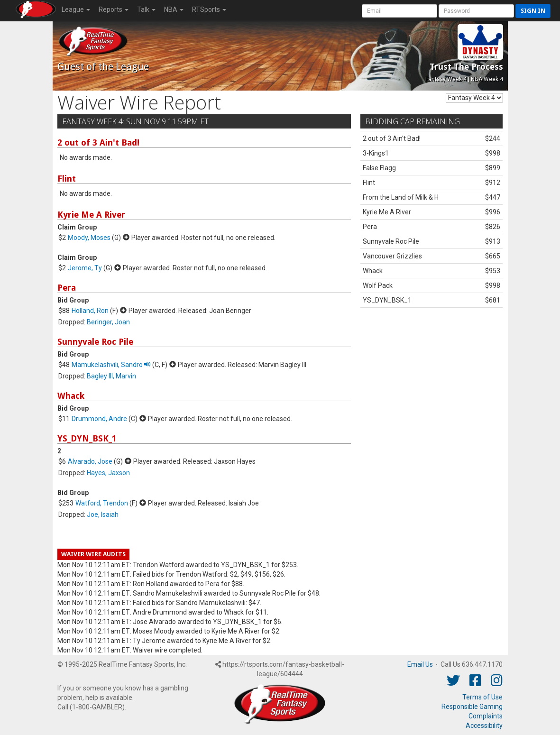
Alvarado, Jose (90, 461)
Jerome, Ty (85, 268)
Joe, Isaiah (103, 514)
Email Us (420, 664)
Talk (146, 9)
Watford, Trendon (102, 503)
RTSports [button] (209, 9)
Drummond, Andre (99, 419)
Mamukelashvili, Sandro (111, 365)
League (76, 9)
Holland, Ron (90, 311)
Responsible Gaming (472, 707)
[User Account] (399, 11)
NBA (174, 9)
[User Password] (476, 11)
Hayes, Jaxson (108, 473)
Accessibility (484, 726)
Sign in (533, 11)
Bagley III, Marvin (111, 376)
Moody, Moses (89, 238)
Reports (114, 9)
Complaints (486, 716)
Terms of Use (482, 697)
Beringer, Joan (108, 322)
